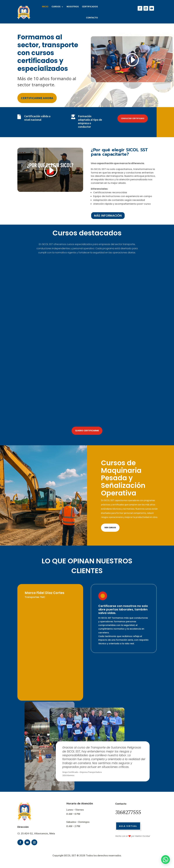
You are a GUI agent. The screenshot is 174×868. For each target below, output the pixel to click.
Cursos (56, 7)
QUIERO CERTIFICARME (87, 431)
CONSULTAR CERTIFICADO (133, 118)
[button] (166, 860)
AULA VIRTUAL (128, 826)
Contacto (92, 18)
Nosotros (73, 7)
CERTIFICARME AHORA (37, 98)
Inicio (45, 7)
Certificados (90, 7)
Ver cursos (110, 528)
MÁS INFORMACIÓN (108, 216)
